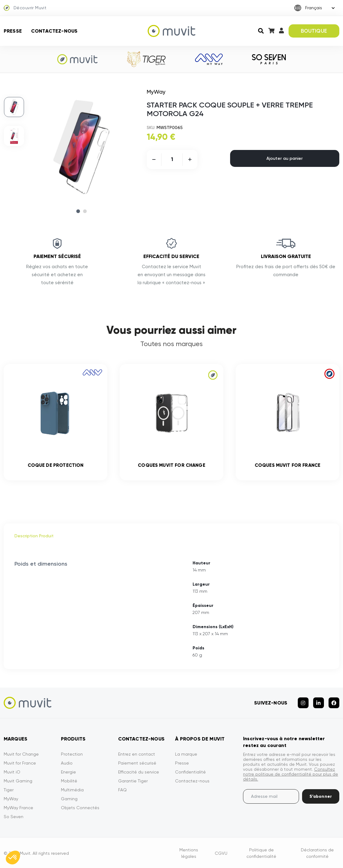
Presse (13, 31)
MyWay (11, 799)
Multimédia (72, 790)
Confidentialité (190, 772)
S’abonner (321, 796)
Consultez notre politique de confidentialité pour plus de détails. (291, 774)
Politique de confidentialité (261, 853)
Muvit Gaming (18, 781)
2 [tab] (85, 211)
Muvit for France (20, 763)
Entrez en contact (137, 754)
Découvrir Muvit (25, 8)
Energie (68, 772)
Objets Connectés (80, 808)
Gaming (69, 799)
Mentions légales (189, 853)
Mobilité (69, 781)
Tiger (9, 790)
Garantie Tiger (133, 781)
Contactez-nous (54, 31)
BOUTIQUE (314, 31)
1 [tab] (78, 211)
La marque (186, 754)
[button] (13, 858)
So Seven (14, 817)
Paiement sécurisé (137, 763)
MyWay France (18, 808)
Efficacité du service (139, 772)
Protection (72, 754)
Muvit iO (12, 772)
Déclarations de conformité (317, 853)
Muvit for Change (21, 754)
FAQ (122, 790)
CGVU (221, 853)
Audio (67, 763)
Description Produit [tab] (34, 536)
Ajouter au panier (285, 158)
